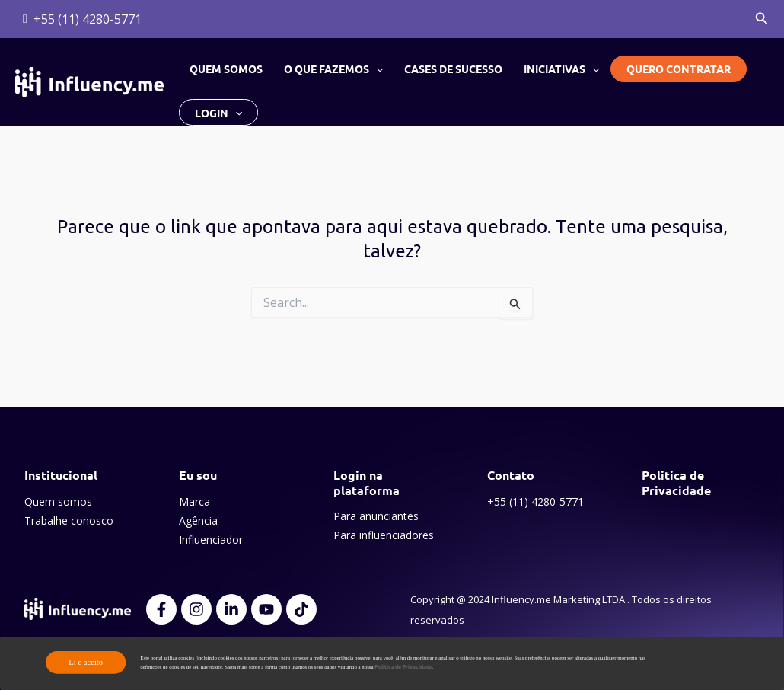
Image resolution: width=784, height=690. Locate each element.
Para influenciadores (384, 535)
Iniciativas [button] (561, 69)
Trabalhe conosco (69, 521)
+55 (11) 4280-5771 (535, 502)
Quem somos (226, 69)
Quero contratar (679, 69)
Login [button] (218, 112)
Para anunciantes (376, 516)
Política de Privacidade (403, 667)
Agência (198, 521)
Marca (194, 502)
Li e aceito (86, 662)
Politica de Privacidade (676, 482)
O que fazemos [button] (333, 69)
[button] (762, 19)
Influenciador (211, 540)
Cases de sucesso (453, 69)
